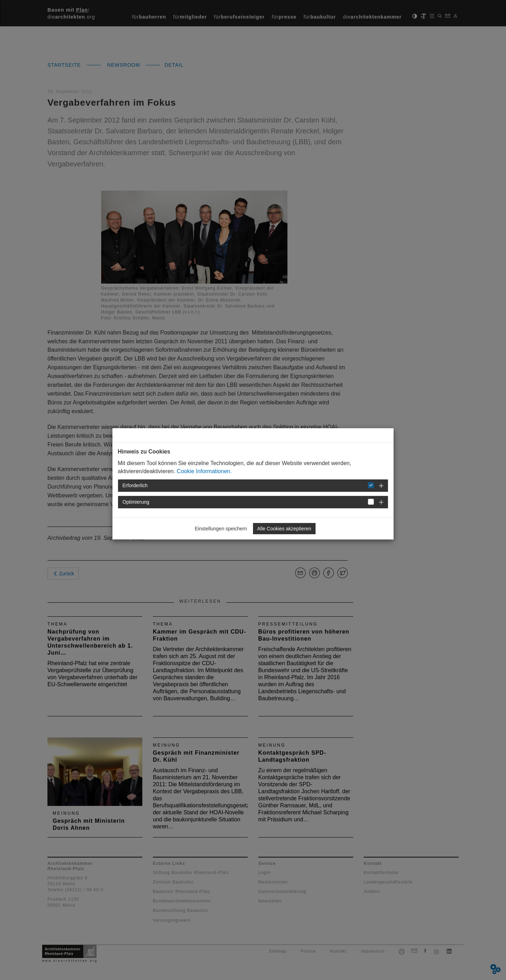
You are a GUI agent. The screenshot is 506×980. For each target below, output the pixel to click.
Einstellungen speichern (221, 529)
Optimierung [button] (136, 502)
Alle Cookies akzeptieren (284, 529)
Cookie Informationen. (204, 471)
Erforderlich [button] (135, 485)
